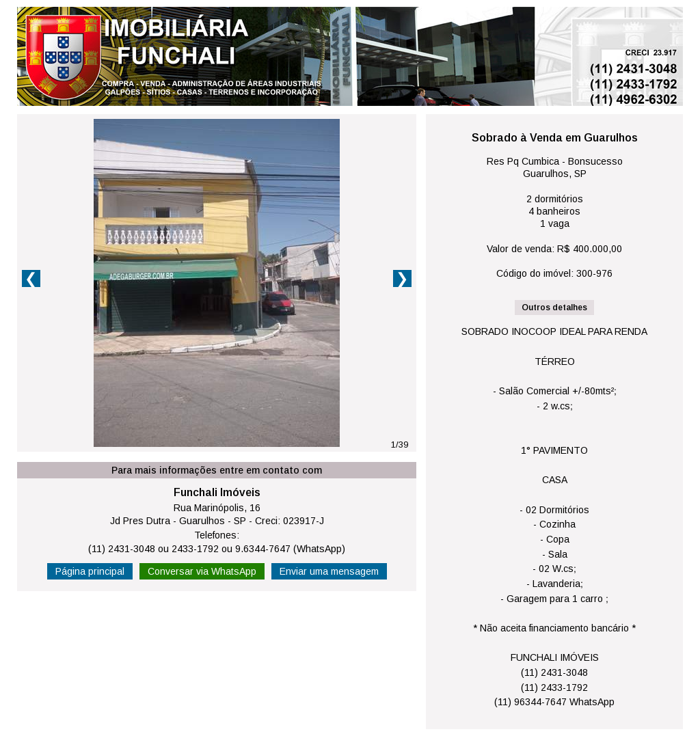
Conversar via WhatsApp (202, 571)
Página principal (90, 571)
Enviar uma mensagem (329, 571)
